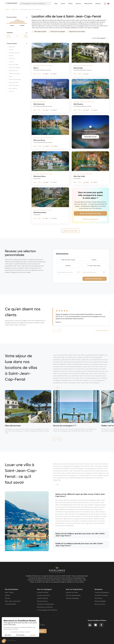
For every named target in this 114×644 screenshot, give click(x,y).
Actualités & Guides (101, 595)
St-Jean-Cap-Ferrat (94, 266)
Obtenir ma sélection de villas (90, 213)
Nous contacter (100, 604)
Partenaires (98, 598)
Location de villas (43, 592)
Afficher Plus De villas (70, 231)
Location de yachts (43, 595)
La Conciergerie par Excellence (47, 610)
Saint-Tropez (9, 592)
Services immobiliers (72, 598)
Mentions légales (100, 601)
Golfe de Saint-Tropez (68, 260)
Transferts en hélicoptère (45, 604)
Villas (56, 4)
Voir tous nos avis (101, 331)
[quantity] (17, 36)
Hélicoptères (88, 4)
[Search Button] (21, 4)
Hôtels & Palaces (42, 598)
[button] (54, 331)
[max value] (22, 26)
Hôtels (70, 4)
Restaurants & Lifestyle (45, 607)
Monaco (68, 266)
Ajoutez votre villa (72, 592)
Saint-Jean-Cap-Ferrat (13, 601)
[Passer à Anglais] (108, 4)
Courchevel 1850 (10, 604)
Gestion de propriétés (73, 595)
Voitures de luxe (42, 601)
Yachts (63, 4)
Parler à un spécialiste (90, 219)
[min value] (12, 26)
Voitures (78, 4)
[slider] (7, 23)
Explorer (98, 4)
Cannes (94, 260)
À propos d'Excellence (102, 592)
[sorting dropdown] (100, 38)
